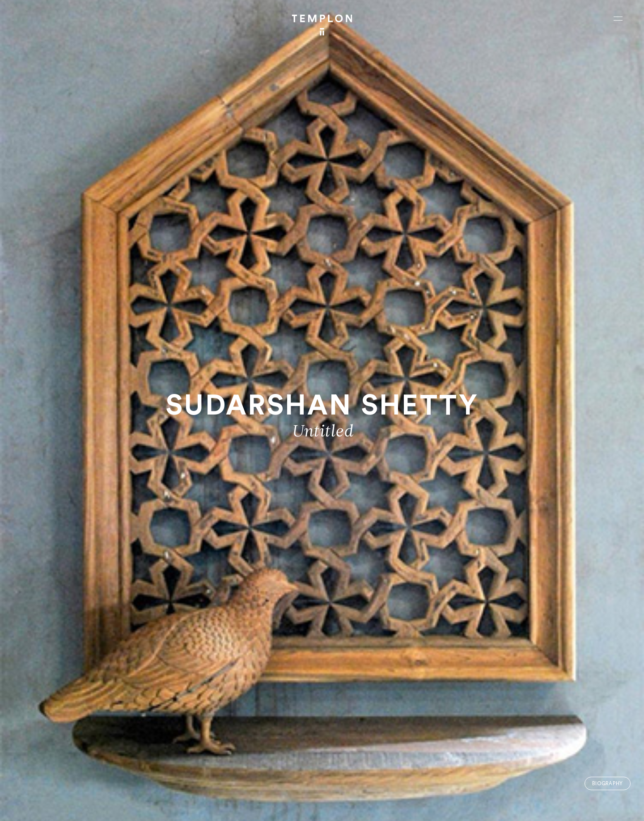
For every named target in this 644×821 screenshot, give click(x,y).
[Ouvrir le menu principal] (618, 18)
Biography (608, 784)
